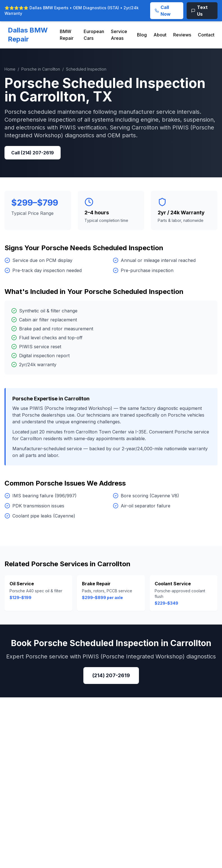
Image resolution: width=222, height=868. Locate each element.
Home (10, 69)
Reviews (182, 35)
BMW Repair (67, 35)
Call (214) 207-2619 (33, 153)
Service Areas (119, 35)
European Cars (94, 35)
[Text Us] (202, 11)
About (160, 35)
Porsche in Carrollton (41, 69)
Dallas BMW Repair (28, 35)
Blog (142, 35)
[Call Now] (167, 11)
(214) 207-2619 (111, 675)
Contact (206, 35)
